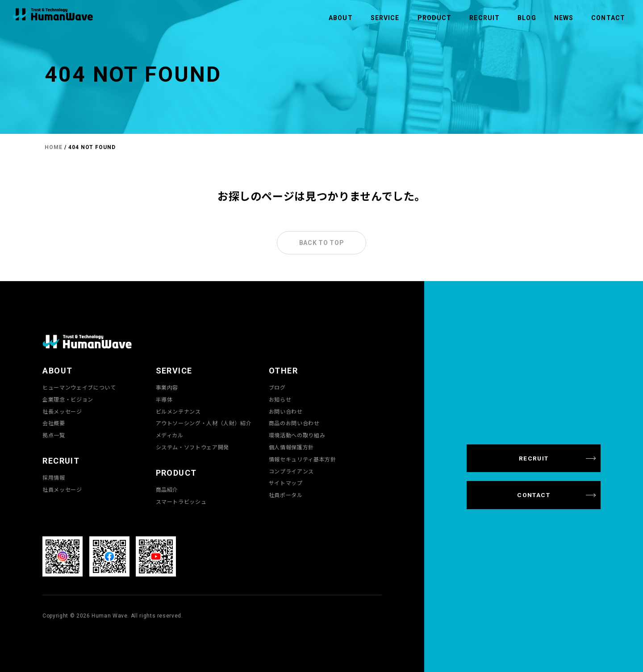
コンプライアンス (291, 471)
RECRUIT (484, 18)
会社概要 (54, 423)
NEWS (564, 18)
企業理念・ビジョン (68, 399)
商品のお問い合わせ (294, 423)
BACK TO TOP (322, 243)
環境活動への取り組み (297, 435)
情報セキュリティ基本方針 (303, 459)
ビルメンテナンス (178, 411)
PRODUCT (435, 18)
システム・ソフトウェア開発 (192, 447)
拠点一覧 (54, 435)
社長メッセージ (62, 411)
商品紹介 (167, 489)
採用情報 (54, 477)
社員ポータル (286, 495)
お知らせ (280, 399)
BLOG (527, 18)
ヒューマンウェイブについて (79, 387)
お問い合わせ (286, 411)
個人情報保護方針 (291, 447)
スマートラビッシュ (181, 502)
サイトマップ (286, 483)
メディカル (170, 435)
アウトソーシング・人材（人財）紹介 (204, 423)
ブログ (277, 387)
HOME (54, 147)
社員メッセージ (62, 489)
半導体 (164, 399)
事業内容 (167, 387)
